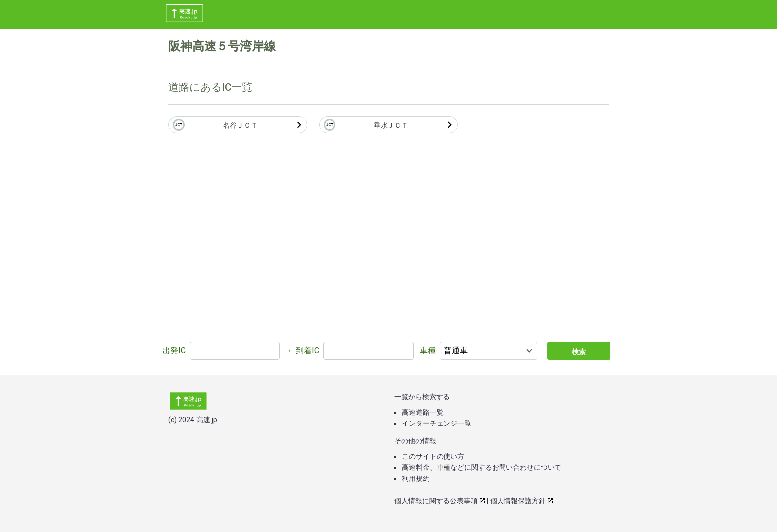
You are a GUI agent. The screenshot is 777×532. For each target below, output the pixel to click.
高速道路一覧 (423, 412)
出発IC (174, 350)
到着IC (307, 350)
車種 (428, 350)
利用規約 (416, 479)
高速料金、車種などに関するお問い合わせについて (482, 467)
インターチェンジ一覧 (437, 423)
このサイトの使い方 (433, 456)
